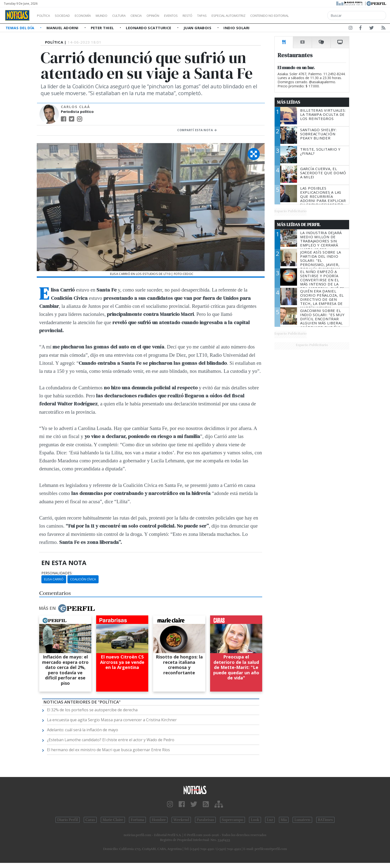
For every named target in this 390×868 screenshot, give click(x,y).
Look (255, 820)
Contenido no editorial (311, 16)
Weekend (181, 820)
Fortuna (137, 820)
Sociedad (67, 16)
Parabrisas (205, 820)
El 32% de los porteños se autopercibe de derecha (92, 710)
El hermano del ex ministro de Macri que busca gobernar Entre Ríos (108, 750)
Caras (90, 820)
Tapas (230, 16)
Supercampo (233, 820)
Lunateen (302, 820)
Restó (213, 16)
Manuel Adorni (63, 28)
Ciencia (153, 16)
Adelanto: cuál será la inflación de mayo (83, 730)
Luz (270, 820)
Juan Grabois (198, 28)
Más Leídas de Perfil (299, 225)
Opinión (173, 16)
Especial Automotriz (261, 16)
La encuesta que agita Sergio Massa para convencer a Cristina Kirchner (112, 720)
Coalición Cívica (83, 579)
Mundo (113, 16)
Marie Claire (113, 820)
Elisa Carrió (54, 579)
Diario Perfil (68, 820)
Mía (284, 820)
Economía (91, 16)
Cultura (133, 16)
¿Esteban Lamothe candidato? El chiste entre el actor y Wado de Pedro (111, 740)
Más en (67, 608)
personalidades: (57, 573)
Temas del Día (20, 28)
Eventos (194, 16)
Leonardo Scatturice (149, 28)
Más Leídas (289, 102)
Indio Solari (237, 28)
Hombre (159, 820)
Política (45, 16)
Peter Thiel (103, 28)
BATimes (325, 820)
